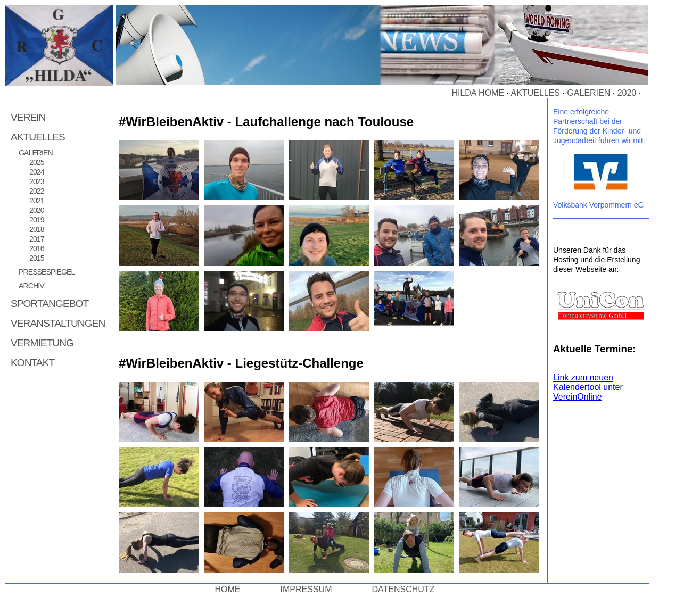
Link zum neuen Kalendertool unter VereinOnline (588, 387)
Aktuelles (536, 93)
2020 (627, 93)
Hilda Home (478, 93)
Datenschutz (403, 589)
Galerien (588, 93)
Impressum (306, 589)
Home (228, 589)
